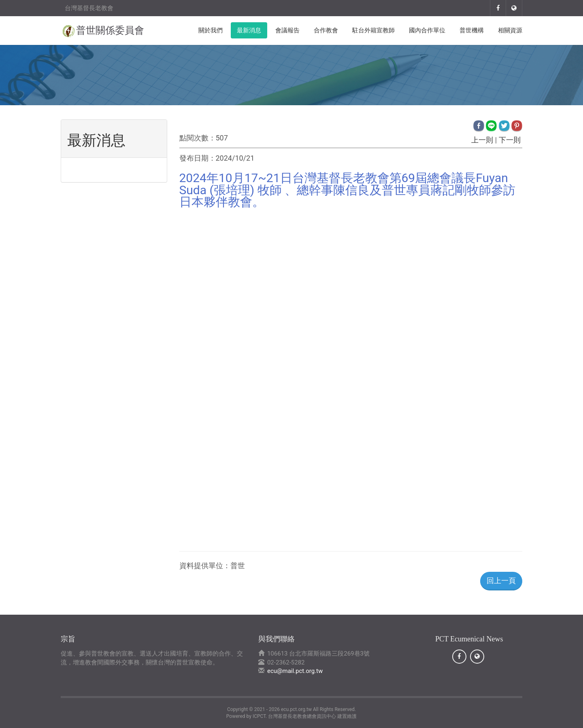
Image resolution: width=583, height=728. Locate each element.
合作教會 (326, 30)
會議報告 (287, 30)
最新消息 (249, 30)
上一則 (482, 140)
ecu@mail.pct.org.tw (295, 671)
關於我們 (211, 30)
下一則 (510, 140)
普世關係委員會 (110, 30)
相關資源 (510, 30)
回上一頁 (501, 580)
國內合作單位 (427, 30)
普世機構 (472, 30)
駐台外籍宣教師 (373, 30)
